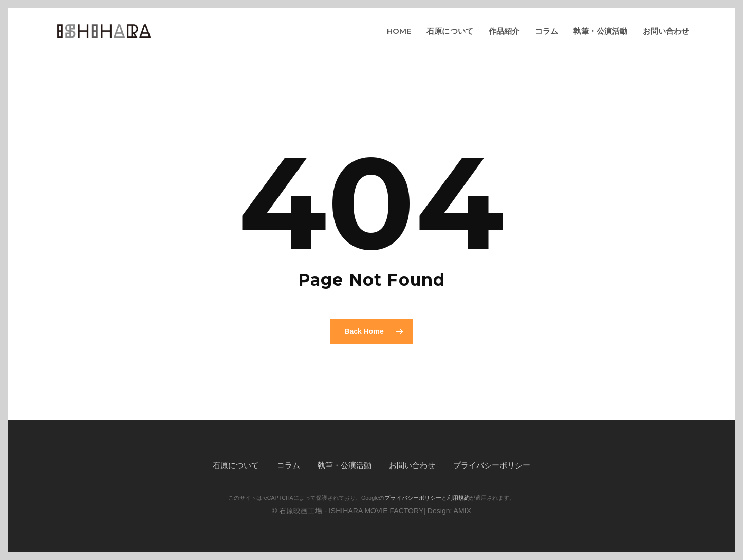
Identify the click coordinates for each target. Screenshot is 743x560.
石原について (236, 465)
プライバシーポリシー (492, 465)
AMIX (462, 511)
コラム (289, 465)
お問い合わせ (412, 465)
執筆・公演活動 (345, 465)
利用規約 (458, 498)
